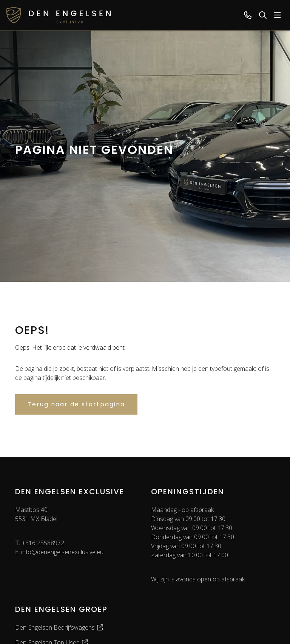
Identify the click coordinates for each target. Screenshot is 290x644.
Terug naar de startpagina (76, 404)
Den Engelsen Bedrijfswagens (59, 627)
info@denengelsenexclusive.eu (59, 552)
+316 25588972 (40, 543)
